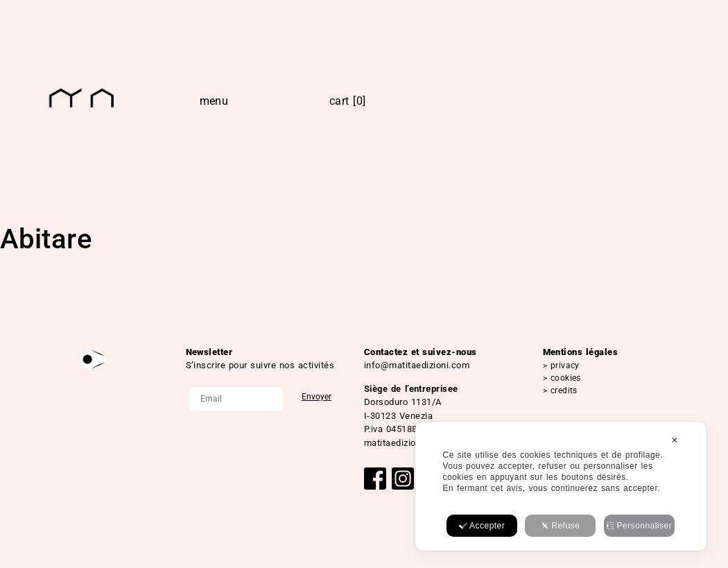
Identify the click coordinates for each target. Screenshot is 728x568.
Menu (214, 101)
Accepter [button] (482, 526)
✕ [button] (675, 440)
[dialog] (561, 486)
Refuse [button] (561, 526)
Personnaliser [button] (640, 526)
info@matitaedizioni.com (417, 365)
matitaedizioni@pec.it (410, 443)
